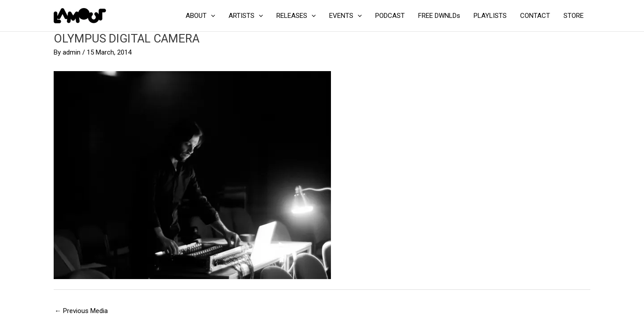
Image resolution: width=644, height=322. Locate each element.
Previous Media (81, 311)
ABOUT (200, 16)
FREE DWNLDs (439, 16)
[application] (211, 16)
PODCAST (390, 16)
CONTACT (535, 16)
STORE (574, 16)
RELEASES (296, 16)
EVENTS (345, 16)
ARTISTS (246, 16)
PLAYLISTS (490, 16)
